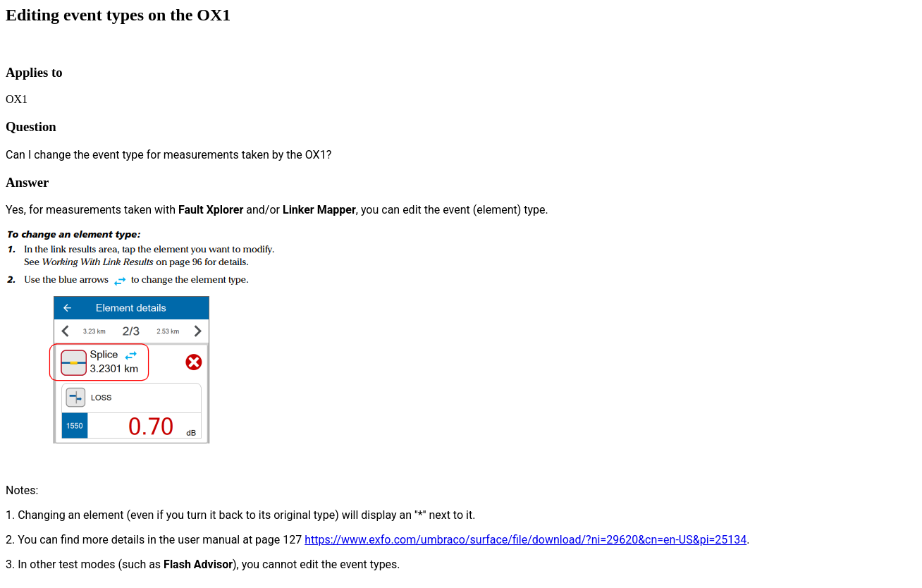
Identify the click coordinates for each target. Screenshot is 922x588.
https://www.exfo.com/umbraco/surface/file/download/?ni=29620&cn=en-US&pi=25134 (525, 540)
